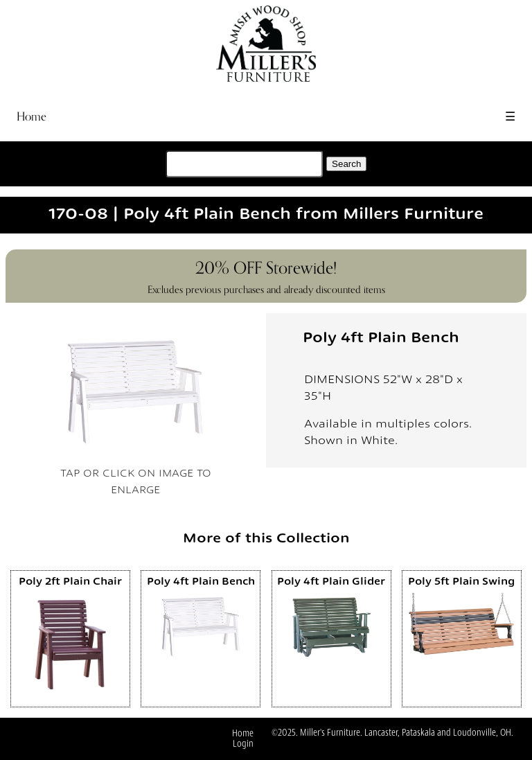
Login (243, 744)
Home (32, 117)
